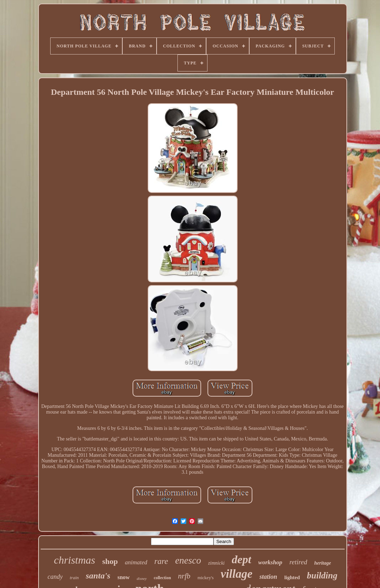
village (236, 574)
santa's (98, 576)
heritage (323, 563)
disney (142, 578)
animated (136, 562)
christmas (75, 560)
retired (298, 562)
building (322, 575)
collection (162, 578)
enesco (188, 560)
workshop (270, 562)
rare (161, 561)
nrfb (184, 576)
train (74, 578)
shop (110, 561)
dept (242, 559)
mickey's (206, 578)
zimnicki (217, 563)
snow (124, 577)
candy (55, 577)
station (268, 577)
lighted (292, 577)
